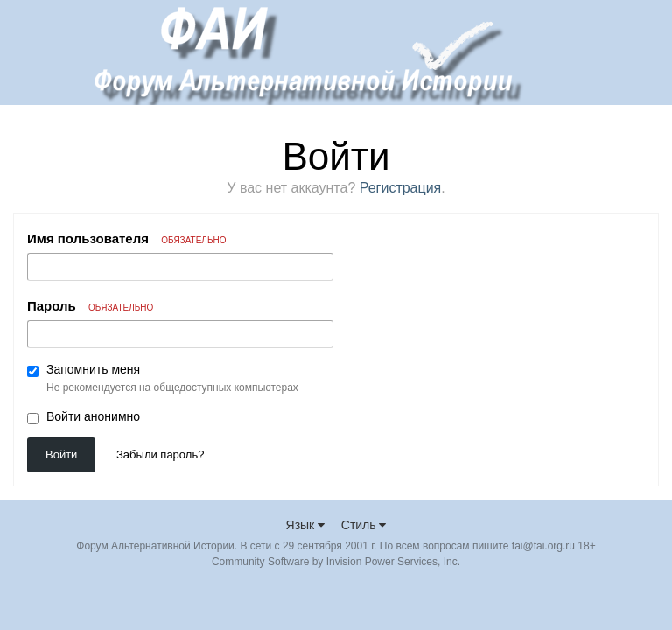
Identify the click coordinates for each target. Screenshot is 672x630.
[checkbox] (33, 371)
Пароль (90, 306)
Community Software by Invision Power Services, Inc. (336, 562)
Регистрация (401, 188)
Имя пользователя (126, 238)
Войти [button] (61, 455)
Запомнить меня (93, 369)
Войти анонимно (93, 416)
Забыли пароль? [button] (160, 455)
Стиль (364, 525)
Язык (306, 525)
